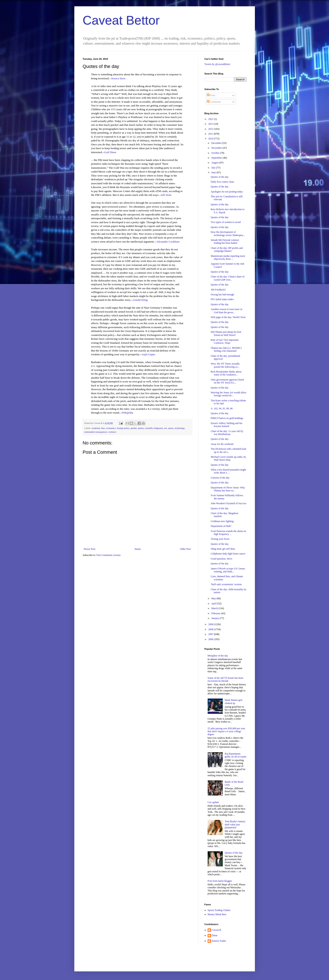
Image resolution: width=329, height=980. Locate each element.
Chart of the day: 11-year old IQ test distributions (227, 433)
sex (165, 428)
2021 (211, 119)
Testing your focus (220, 539)
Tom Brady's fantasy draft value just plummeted (235, 824)
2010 (211, 139)
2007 (211, 634)
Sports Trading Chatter (219, 910)
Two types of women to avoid (226, 222)
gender (134, 428)
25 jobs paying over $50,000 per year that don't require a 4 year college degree (226, 731)
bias (103, 428)
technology (180, 428)
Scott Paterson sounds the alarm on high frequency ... (228, 533)
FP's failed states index (222, 299)
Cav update (213, 802)
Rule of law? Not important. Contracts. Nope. (225, 341)
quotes (141, 428)
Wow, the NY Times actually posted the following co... (225, 365)
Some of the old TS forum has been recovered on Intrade (225, 679)
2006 (211, 639)
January (215, 618)
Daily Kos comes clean (222, 182)
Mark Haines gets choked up (234, 702)
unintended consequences (96, 432)
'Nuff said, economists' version (226, 584)
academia (96, 428)
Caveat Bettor (121, 20)
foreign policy (123, 428)
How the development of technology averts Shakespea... (228, 233)
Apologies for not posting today (227, 192)
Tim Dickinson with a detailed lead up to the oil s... (228, 450)
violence (112, 432)
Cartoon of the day (220, 478)
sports (171, 428)
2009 (211, 624)
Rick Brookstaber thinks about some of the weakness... (226, 373)
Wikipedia (127, 413)
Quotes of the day (220, 177)
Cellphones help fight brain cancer (228, 554)
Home (138, 549)
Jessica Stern (118, 78)
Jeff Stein (166, 195)
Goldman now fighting (222, 521)
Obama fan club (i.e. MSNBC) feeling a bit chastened (226, 349)
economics (111, 428)
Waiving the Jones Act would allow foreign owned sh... (228, 394)
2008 (211, 629)
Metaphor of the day (218, 656)
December (217, 143)
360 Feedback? (218, 290)
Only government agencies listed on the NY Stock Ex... (227, 381)
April (214, 603)
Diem (215, 935)
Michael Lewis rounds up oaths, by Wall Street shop (228, 458)
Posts (211, 95)
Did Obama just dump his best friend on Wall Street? (226, 333)
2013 (211, 124)
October (216, 153)
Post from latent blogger (220, 881)
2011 (211, 134)
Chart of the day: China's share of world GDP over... (227, 278)
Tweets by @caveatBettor (218, 64)
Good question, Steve (221, 559)
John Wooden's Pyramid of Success (228, 503)
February (216, 613)
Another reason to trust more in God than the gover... (226, 311)
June (214, 172)
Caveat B (216, 930)
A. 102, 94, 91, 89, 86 (222, 408)
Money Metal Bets (217, 914)
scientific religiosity (154, 428)
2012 (211, 129)
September (217, 158)
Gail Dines (110, 152)
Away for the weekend (222, 444)
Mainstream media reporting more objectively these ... (228, 257)
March (215, 608)
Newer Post (90, 549)
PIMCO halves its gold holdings (227, 418)
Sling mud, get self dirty (223, 549)
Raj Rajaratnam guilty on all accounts (235, 755)
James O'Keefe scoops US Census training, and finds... (228, 570)
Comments (214, 102)
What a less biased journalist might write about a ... (228, 471)
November (217, 148)
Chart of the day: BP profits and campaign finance (227, 249)
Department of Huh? (221, 526)
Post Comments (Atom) (109, 555)
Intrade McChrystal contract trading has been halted (225, 241)
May (214, 598)
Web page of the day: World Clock (228, 317)
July (214, 168)
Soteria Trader (219, 941)
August (215, 163)
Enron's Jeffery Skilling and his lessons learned (226, 425)
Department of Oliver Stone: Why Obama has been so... (228, 489)
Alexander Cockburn (168, 242)
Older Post (185, 549)
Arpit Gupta (148, 354)
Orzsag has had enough (222, 294)
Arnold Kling (140, 300)
